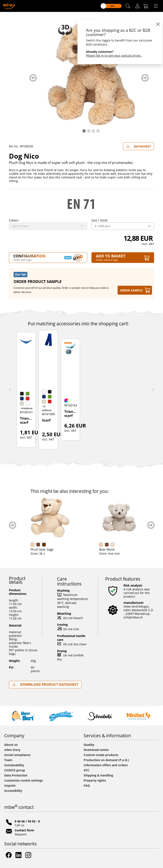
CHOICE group (15, 770)
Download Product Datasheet (45, 684)
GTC (86, 770)
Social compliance (17, 755)
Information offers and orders (106, 765)
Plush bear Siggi (42, 549)
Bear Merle (107, 549)
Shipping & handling (98, 775)
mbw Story (12, 750)
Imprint (10, 786)
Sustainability (14, 765)
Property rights (95, 780)
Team (8, 760)
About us (11, 745)
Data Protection (16, 775)
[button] (128, 6)
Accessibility (13, 791)
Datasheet (138, 145)
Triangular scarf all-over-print (70, 414)
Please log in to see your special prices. (114, 55)
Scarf (46, 420)
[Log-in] (138, 6)
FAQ (87, 786)
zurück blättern (33, 78)
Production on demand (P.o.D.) (106, 760)
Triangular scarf (26, 421)
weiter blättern (145, 78)
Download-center (96, 750)
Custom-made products (101, 755)
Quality (89, 745)
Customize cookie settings (24, 780)
